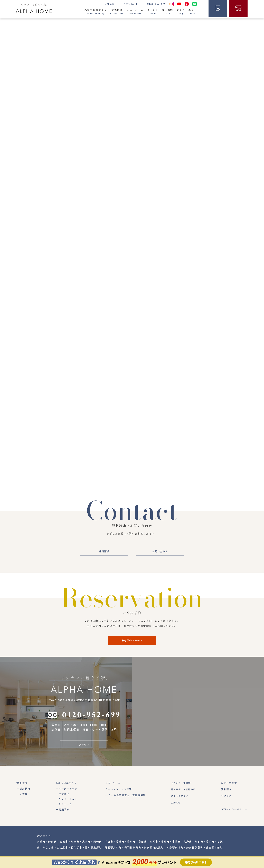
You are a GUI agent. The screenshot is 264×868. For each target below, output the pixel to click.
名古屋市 (62, 851)
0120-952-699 (156, 4)
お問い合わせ (130, 4)
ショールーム (112, 786)
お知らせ (175, 806)
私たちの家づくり (66, 786)
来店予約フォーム (132, 643)
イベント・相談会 (180, 786)
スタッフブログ (179, 800)
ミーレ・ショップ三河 (118, 793)
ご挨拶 (23, 798)
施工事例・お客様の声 (183, 793)
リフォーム (65, 808)
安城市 (64, 845)
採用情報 (25, 792)
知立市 (75, 845)
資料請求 (103, 554)
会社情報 (22, 786)
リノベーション (68, 803)
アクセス (84, 748)
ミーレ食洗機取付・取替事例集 (126, 799)
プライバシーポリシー (234, 813)
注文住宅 (64, 798)
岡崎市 (98, 845)
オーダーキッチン (69, 792)
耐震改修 (64, 813)
